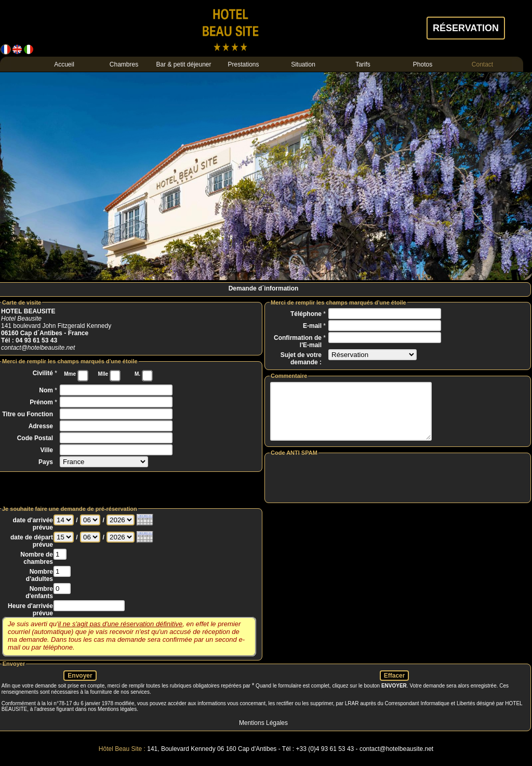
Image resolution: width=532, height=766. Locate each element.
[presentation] (398, 489)
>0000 (121, 531)
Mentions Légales (263, 734)
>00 (90, 531)
